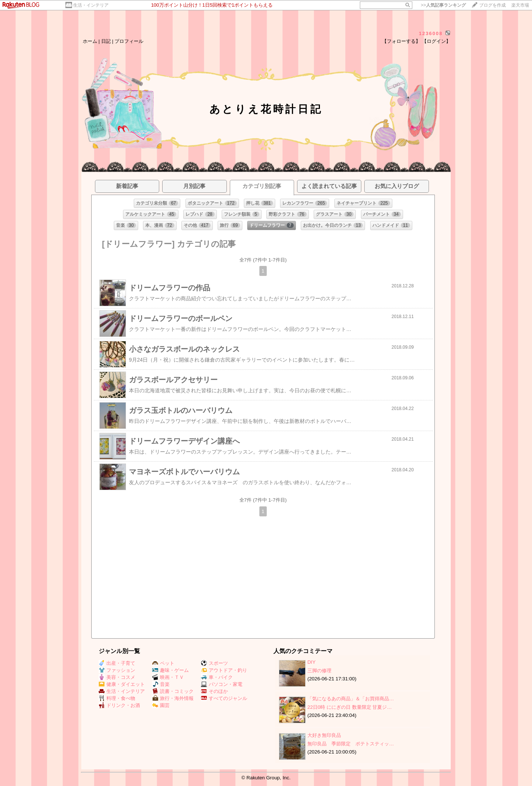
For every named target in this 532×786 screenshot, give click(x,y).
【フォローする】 (401, 41)
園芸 (161, 705)
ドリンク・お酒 (119, 705)
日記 (106, 41)
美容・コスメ (117, 677)
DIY (314, 662)
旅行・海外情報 (173, 698)
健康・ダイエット (122, 684)
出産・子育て (117, 663)
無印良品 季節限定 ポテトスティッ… (351, 744)
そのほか (214, 691)
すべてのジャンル (224, 698)
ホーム (90, 41)
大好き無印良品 (324, 735)
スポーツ (214, 663)
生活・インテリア (91, 5)
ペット (163, 663)
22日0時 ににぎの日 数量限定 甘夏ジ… (350, 707)
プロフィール (129, 41)
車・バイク (217, 677)
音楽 (161, 684)
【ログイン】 (436, 41)
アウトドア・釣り (224, 670)
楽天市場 (520, 5)
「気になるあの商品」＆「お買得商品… (351, 699)
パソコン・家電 (222, 684)
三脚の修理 (319, 671)
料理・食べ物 (117, 698)
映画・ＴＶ (168, 677)
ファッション (117, 670)
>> (443, 5)
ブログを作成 (492, 5)
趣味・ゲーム (170, 670)
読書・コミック (173, 691)
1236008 (431, 33)
